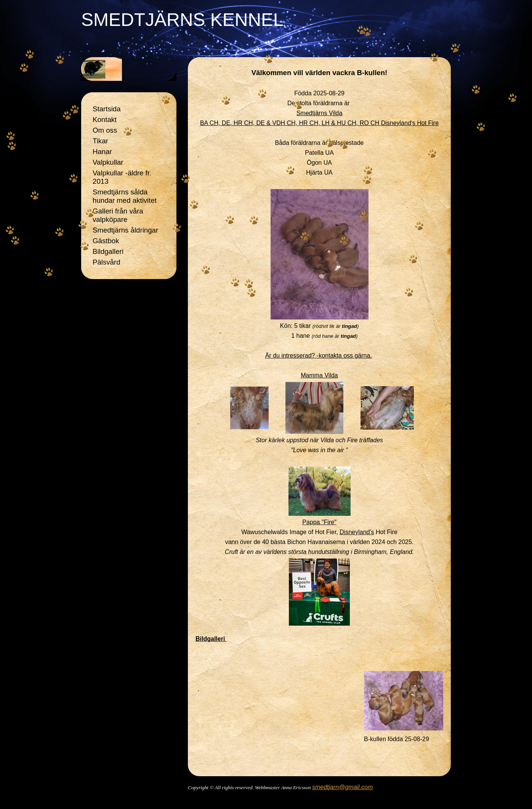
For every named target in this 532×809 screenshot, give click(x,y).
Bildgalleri (108, 251)
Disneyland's (357, 532)
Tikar (100, 141)
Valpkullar (108, 162)
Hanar (102, 152)
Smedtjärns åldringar (125, 230)
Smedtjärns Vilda (320, 113)
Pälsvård (107, 262)
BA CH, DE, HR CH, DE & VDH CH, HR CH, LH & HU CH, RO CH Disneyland (319, 123)
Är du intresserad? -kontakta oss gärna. (319, 356)
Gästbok (106, 241)
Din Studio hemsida (320, 798)
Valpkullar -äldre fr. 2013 (122, 177)
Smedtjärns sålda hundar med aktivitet (125, 196)
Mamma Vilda (319, 375)
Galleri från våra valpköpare (118, 215)
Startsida (107, 109)
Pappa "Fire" (319, 522)
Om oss (105, 130)
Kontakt (105, 120)
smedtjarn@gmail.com (342, 787)
